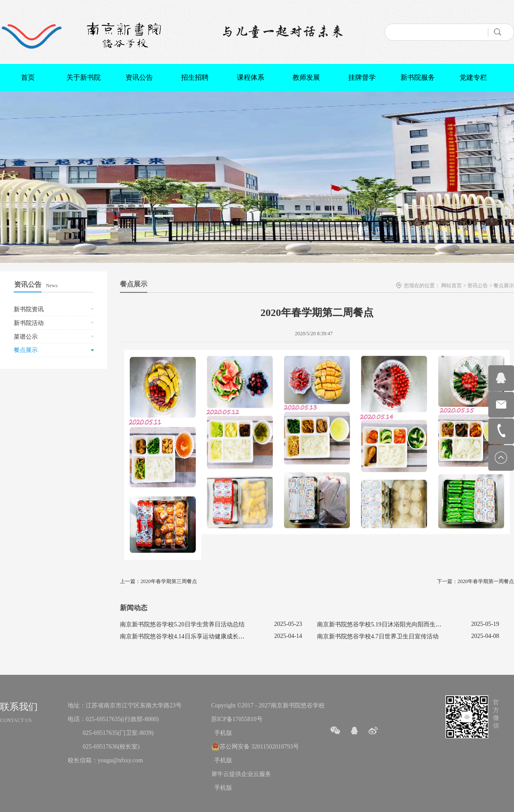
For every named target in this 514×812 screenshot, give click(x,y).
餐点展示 (504, 286)
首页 (28, 77)
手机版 (222, 733)
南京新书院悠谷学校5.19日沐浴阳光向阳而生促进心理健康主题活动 (406, 624)
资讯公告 (478, 286)
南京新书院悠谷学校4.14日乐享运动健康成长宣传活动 (191, 636)
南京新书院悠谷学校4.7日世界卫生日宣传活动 (378, 636)
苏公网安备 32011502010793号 (259, 747)
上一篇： (158, 581)
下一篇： (475, 581)
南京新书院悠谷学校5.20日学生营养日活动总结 (182, 624)
